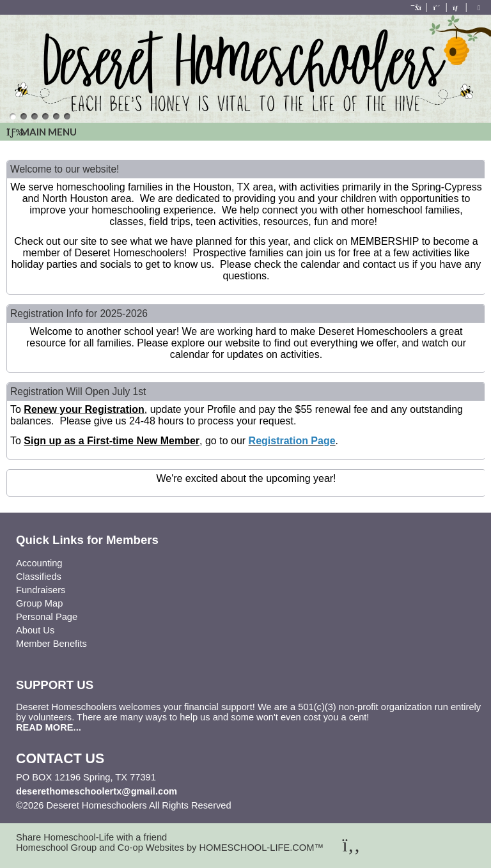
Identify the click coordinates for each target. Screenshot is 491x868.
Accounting (39, 563)
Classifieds (39, 577)
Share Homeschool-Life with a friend (91, 837)
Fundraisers (41, 590)
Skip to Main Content (287, 805)
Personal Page (47, 617)
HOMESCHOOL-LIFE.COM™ (261, 848)
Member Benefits (51, 644)
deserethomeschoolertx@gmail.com (97, 791)
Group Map (39, 603)
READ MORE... (49, 727)
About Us (35, 630)
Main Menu (42, 132)
